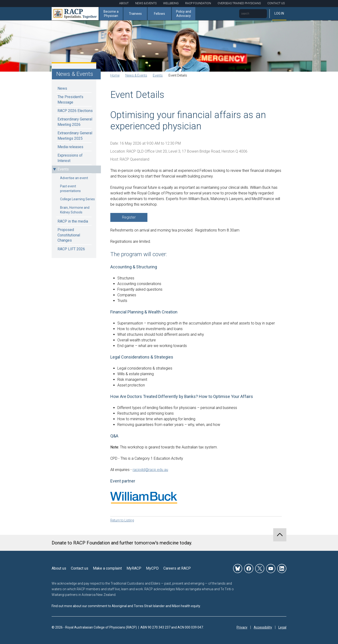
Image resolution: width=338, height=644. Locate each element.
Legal (282, 627)
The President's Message (70, 99)
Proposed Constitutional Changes (69, 235)
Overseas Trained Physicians (239, 3)
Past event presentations (70, 189)
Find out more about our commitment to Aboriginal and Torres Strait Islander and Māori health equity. (126, 606)
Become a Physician (111, 14)
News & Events (146, 3)
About (124, 3)
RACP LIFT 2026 (71, 249)
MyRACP (134, 568)
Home (115, 75)
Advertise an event (74, 178)
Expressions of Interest (70, 158)
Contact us (80, 568)
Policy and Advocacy (184, 14)
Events (63, 169)
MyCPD (152, 568)
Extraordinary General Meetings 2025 (75, 136)
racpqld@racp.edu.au (150, 470)
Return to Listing (122, 520)
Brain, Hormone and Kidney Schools (75, 210)
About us (59, 568)
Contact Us (276, 3)
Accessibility (263, 627)
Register (129, 217)
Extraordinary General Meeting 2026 (75, 122)
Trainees (135, 14)
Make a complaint (107, 568)
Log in (279, 13)
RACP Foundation (198, 3)
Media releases (70, 147)
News (62, 88)
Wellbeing (171, 3)
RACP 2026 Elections (75, 111)
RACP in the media (73, 221)
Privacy (242, 627)
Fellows (159, 14)
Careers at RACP (177, 568)
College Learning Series (77, 199)
